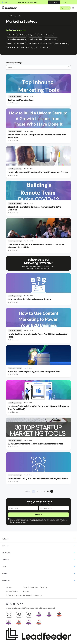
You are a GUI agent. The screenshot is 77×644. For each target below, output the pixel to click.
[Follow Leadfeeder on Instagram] (11, 604)
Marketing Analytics (27, 35)
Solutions (38, 553)
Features (38, 560)
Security (44, 587)
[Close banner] (66, 2)
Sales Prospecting (42, 47)
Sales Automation (61, 43)
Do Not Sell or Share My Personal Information (24, 595)
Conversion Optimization (17, 39)
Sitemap (9, 587)
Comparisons (47, 43)
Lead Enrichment (51, 39)
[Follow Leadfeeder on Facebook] (14, 604)
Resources (38, 580)
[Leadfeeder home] (11, 8)
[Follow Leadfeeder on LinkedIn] (7, 604)
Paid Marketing (34, 43)
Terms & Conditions (31, 587)
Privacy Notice (12, 591)
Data (38, 566)
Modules (38, 539)
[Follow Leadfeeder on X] (18, 604)
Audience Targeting (46, 35)
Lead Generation (36, 39)
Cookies (26, 591)
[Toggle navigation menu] (73, 8)
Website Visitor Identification (20, 47)
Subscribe (38, 515)
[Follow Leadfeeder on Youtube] (21, 604)
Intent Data (12, 35)
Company (38, 546)
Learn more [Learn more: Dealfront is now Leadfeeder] (54, 2)
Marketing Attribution (16, 43)
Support (38, 573)
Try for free (65, 8)
